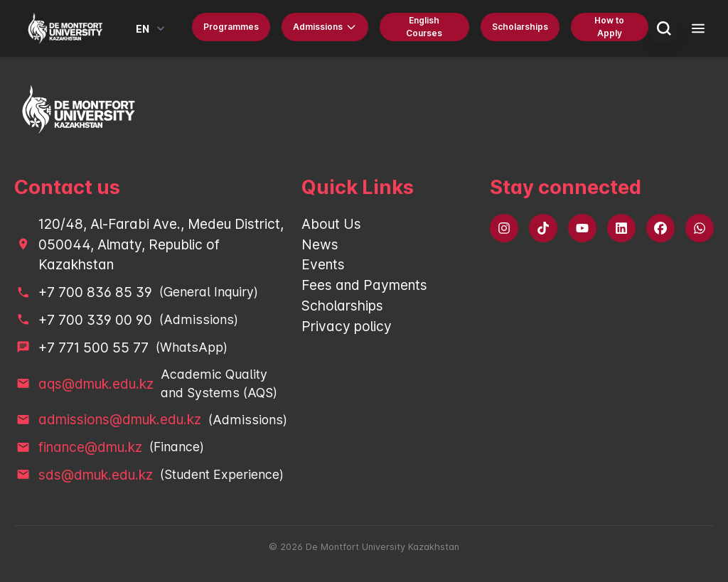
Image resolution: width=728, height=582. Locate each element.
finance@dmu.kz (90, 447)
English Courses (424, 27)
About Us (331, 224)
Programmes (231, 27)
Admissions (325, 27)
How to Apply (609, 27)
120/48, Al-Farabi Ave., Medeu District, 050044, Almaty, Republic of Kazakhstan (161, 244)
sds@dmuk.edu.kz (96, 475)
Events (323, 264)
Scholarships (520, 27)
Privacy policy (347, 326)
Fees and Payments (364, 285)
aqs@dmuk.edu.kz (96, 384)
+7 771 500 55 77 (93, 347)
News (320, 244)
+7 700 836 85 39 (95, 292)
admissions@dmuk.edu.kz (120, 419)
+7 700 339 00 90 (95, 320)
